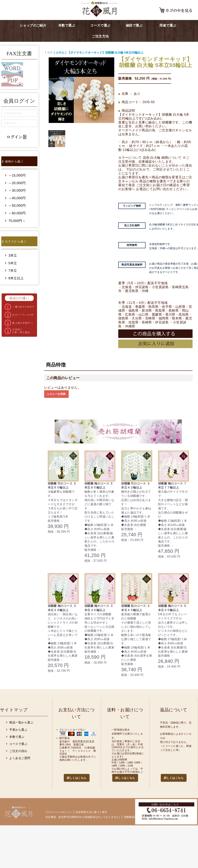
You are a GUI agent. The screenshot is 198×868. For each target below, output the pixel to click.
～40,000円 (15, 198)
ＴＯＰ (49, 53)
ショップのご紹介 (33, 25)
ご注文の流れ (17, 751)
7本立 (11, 271)
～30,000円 (15, 190)
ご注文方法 (100, 36)
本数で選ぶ (67, 25)
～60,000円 (15, 213)
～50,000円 (15, 206)
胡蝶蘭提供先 (132, 817)
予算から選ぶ (17, 730)
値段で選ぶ (134, 25)
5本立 (11, 263)
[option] (81, 90)
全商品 (60, 53)
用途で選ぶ (168, 25)
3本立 (11, 255)
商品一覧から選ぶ (20, 722)
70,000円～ (15, 221)
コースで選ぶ (100, 25)
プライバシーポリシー (59, 812)
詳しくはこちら (77, 778)
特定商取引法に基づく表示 (91, 812)
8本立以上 (14, 278)
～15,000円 (15, 175)
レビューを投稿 (56, 394)
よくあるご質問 (18, 758)
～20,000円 (15, 183)
